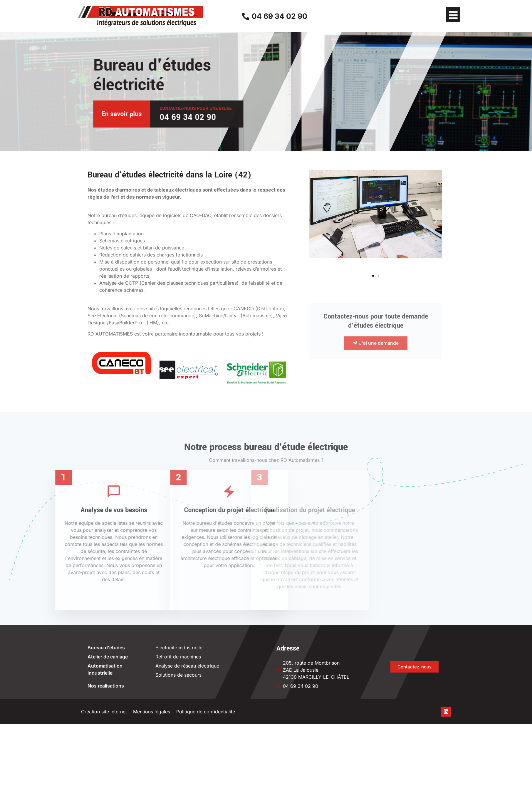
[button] (453, 15)
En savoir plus (198, 114)
